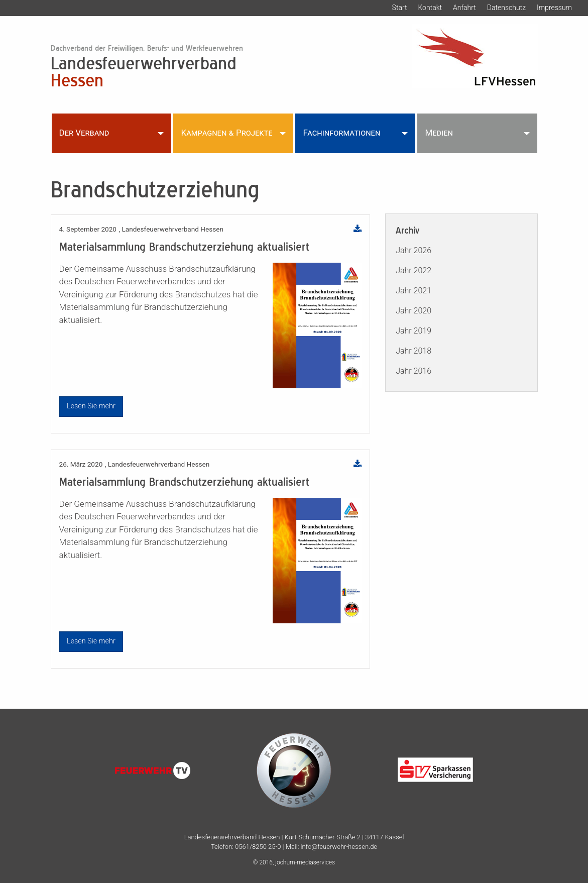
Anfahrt (464, 8)
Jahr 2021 (414, 291)
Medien (439, 133)
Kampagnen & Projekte (226, 133)
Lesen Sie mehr (91, 406)
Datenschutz (506, 8)
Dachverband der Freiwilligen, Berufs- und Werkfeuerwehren (147, 48)
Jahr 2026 (414, 250)
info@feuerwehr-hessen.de (339, 847)
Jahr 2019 (414, 331)
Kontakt (430, 8)
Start (400, 8)
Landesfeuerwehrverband (211, 71)
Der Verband (84, 133)
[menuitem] (112, 133)
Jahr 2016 (414, 371)
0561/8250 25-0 (258, 847)
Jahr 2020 (414, 311)
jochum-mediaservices (305, 862)
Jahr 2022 (414, 270)
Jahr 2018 (414, 351)
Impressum (554, 8)
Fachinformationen (341, 133)
